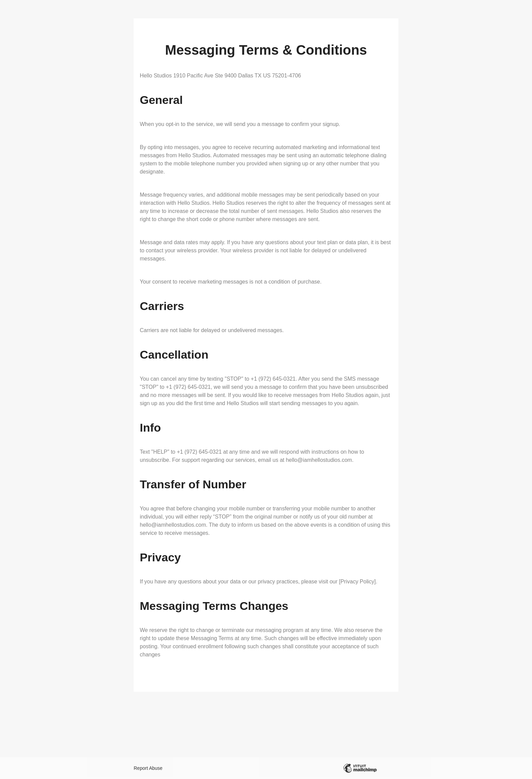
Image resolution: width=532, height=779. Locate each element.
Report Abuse (148, 768)
